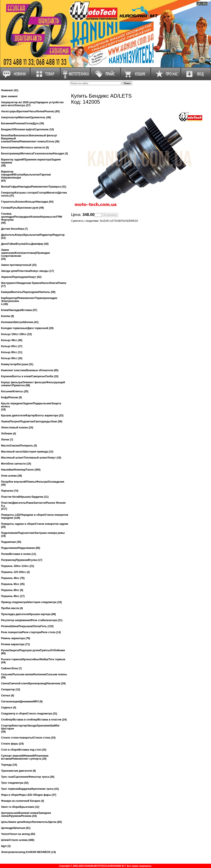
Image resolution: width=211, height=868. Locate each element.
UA (199, 4)
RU (205, 4)
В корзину (110, 215)
